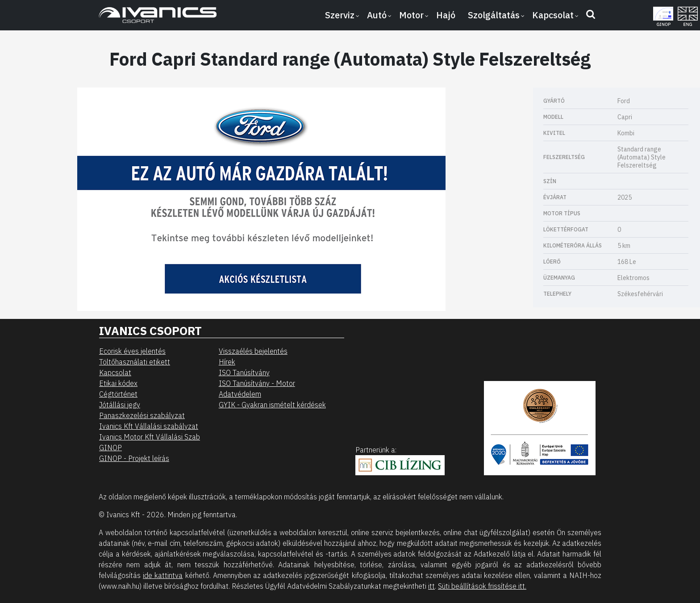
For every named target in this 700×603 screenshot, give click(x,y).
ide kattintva (163, 575)
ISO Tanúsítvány (244, 373)
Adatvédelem (240, 394)
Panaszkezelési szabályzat (142, 415)
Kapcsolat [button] (553, 15)
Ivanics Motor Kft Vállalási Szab (150, 437)
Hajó (446, 15)
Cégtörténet (118, 394)
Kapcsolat (115, 373)
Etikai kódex (118, 383)
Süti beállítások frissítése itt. (482, 586)
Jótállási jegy (120, 405)
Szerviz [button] (340, 15)
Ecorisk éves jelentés (132, 351)
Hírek (227, 362)
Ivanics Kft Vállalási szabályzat (149, 426)
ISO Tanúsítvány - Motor (257, 383)
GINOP (110, 448)
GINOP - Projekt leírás (134, 458)
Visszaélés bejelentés (253, 351)
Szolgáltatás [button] (494, 15)
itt (431, 586)
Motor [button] (411, 15)
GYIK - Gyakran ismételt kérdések (272, 405)
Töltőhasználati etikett (135, 362)
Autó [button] (377, 15)
